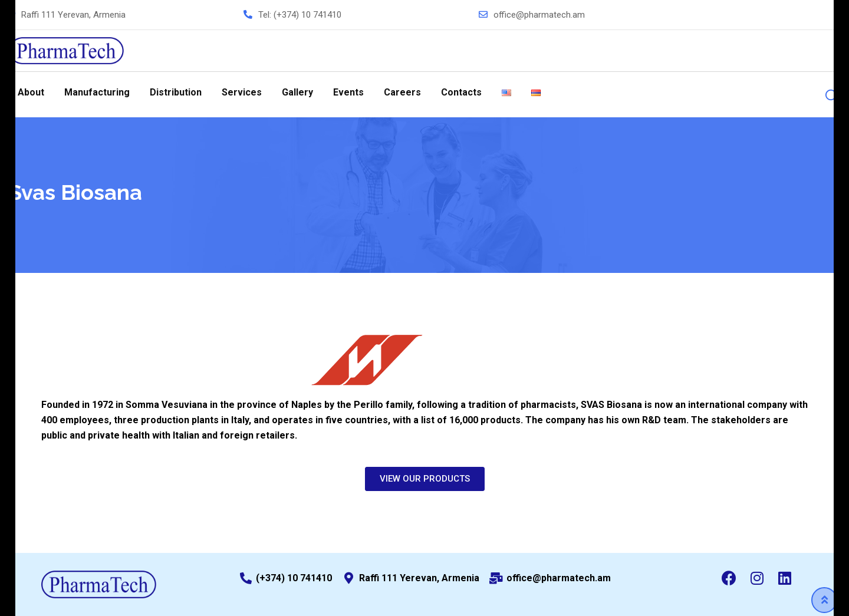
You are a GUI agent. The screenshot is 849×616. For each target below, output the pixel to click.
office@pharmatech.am (539, 15)
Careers (402, 92)
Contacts (461, 92)
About (31, 92)
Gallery (297, 92)
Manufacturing (97, 92)
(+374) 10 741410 (307, 15)
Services (242, 92)
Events (348, 92)
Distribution (176, 92)
